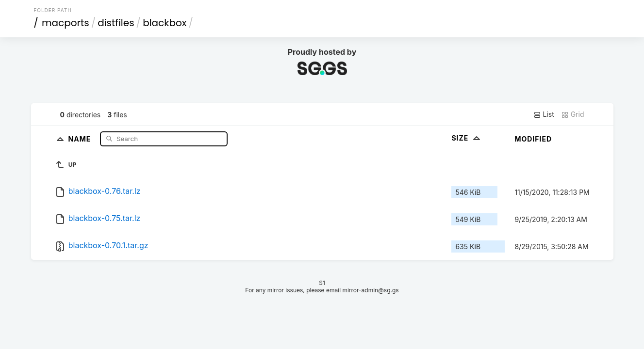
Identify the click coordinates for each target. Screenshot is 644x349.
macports (66, 23)
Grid (573, 114)
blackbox (165, 23)
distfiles (116, 23)
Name (81, 138)
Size (467, 138)
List (544, 114)
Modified (533, 139)
